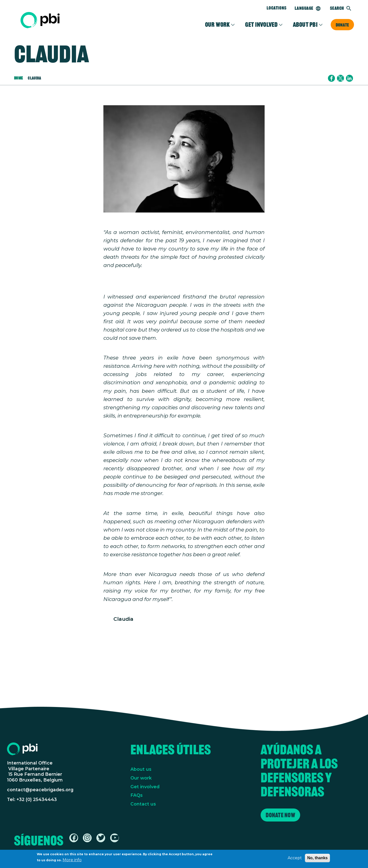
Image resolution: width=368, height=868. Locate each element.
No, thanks (317, 858)
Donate (342, 25)
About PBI (305, 25)
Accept (295, 858)
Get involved (261, 25)
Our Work (218, 25)
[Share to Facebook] (331, 78)
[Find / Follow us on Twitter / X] (101, 839)
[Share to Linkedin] (349, 78)
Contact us (143, 804)
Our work (141, 778)
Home (18, 78)
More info (72, 860)
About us (141, 769)
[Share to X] (340, 78)
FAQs (137, 795)
